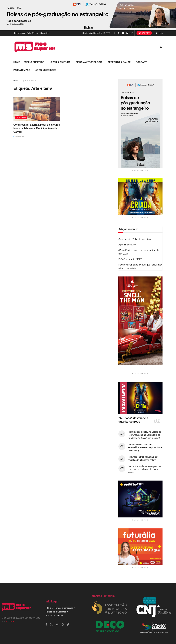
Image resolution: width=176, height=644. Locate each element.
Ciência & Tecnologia (89, 62)
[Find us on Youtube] (123, 33)
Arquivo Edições (46, 70)
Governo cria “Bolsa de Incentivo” (135, 239)
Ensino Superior (34, 62)
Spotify (144, 33)
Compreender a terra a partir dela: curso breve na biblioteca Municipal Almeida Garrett (37, 128)
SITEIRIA (10, 621)
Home (17, 62)
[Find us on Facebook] (115, 33)
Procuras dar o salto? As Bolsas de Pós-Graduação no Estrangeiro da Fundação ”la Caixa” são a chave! (144, 435)
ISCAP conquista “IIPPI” (130, 259)
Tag (23, 81)
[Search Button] (161, 47)
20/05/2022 (19, 136)
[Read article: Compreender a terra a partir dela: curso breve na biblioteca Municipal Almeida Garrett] (37, 109)
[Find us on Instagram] (127, 33)
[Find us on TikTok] (132, 33)
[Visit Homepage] (35, 47)
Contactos (45, 33)
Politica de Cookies (54, 615)
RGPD (49, 608)
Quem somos (19, 33)
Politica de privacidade (56, 612)
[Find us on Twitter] (119, 33)
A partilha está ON (127, 245)
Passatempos (22, 70)
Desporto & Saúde (119, 62)
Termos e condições (64, 608)
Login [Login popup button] (159, 33)
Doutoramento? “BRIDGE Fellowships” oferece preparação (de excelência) (145, 448)
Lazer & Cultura (60, 62)
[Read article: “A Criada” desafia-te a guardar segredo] (140, 398)
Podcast (141, 62)
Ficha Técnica (33, 33)
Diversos (21, 118)
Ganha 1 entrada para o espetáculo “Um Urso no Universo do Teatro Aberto (145, 469)
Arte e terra (31, 81)
